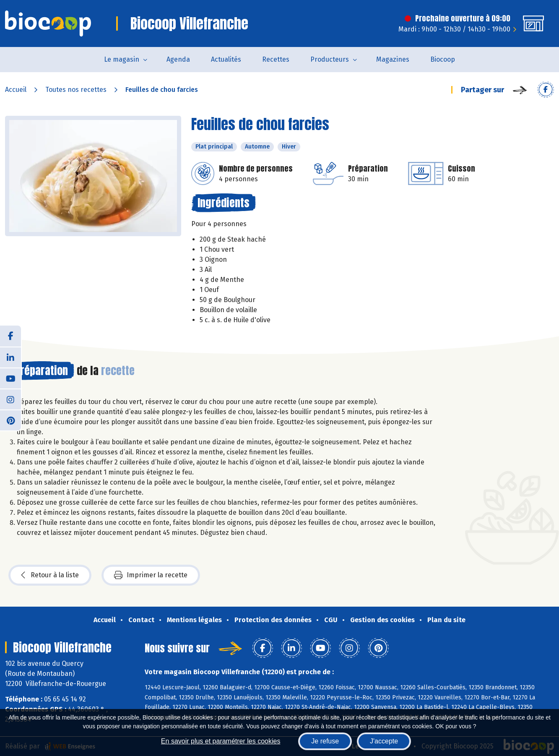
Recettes (276, 59)
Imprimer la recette (151, 575)
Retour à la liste (50, 575)
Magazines (393, 59)
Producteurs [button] (330, 59)
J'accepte (384, 741)
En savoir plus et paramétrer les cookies (221, 741)
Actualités (226, 59)
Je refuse (325, 741)
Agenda (178, 59)
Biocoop (443, 59)
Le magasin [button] (122, 59)
